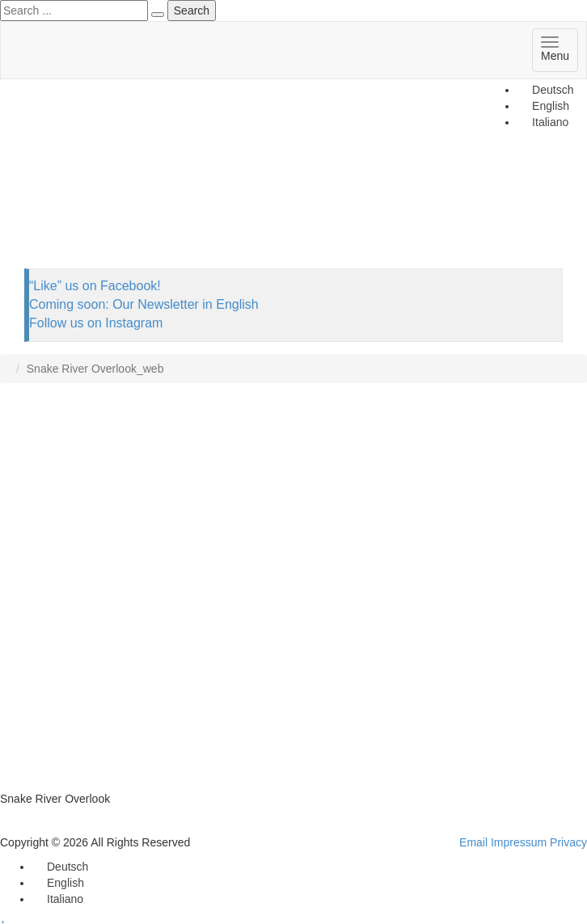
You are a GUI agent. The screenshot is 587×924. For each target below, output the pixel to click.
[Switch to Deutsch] (545, 90)
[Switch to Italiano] (58, 899)
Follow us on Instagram (96, 323)
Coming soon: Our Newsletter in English (144, 304)
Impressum (519, 842)
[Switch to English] (58, 883)
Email (473, 842)
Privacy (568, 842)
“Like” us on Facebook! (95, 286)
